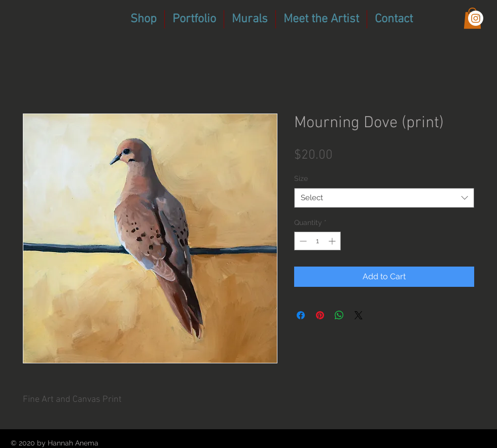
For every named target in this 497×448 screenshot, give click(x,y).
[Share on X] (359, 315)
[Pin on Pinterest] (320, 315)
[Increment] (333, 241)
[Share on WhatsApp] (339, 315)
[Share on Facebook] (301, 315)
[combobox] (384, 198)
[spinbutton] (317, 241)
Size (301, 178)
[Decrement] (302, 241)
